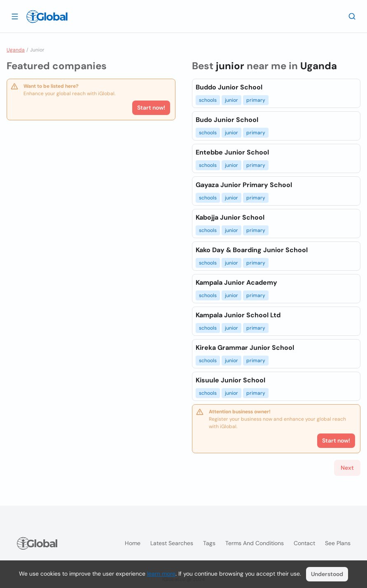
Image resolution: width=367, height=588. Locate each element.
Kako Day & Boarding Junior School (252, 250)
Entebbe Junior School (232, 152)
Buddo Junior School (229, 87)
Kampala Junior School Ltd (238, 315)
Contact (304, 543)
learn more (161, 574)
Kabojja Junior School (230, 217)
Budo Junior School (227, 120)
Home (133, 543)
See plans (338, 543)
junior (231, 100)
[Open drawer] (15, 16)
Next (347, 468)
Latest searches (172, 543)
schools (208, 100)
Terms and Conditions (255, 543)
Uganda (16, 50)
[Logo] (47, 16)
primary (256, 100)
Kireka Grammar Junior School (245, 348)
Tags (209, 543)
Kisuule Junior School (230, 380)
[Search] (352, 16)
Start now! (151, 108)
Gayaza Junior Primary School (244, 185)
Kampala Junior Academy (236, 282)
